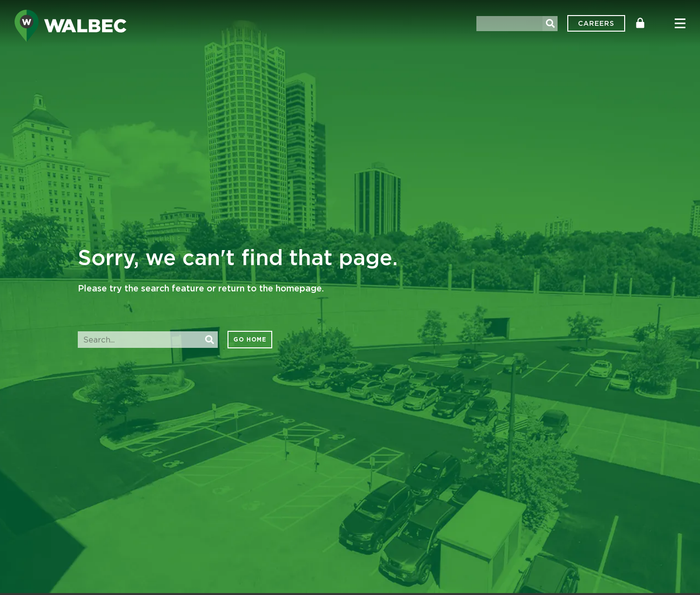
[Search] (550, 24)
